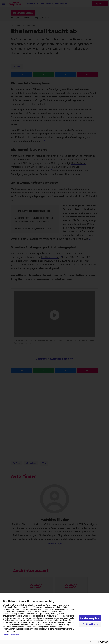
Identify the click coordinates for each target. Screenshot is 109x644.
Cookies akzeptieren (90, 618)
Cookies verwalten (11, 635)
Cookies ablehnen (90, 624)
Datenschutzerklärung (63, 629)
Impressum (10, 631)
